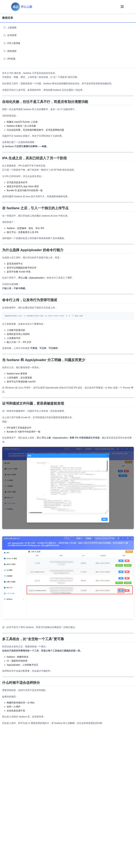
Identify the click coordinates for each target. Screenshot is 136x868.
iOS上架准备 (14, 43)
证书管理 (12, 35)
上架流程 (12, 28)
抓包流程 (12, 51)
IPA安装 (11, 59)
